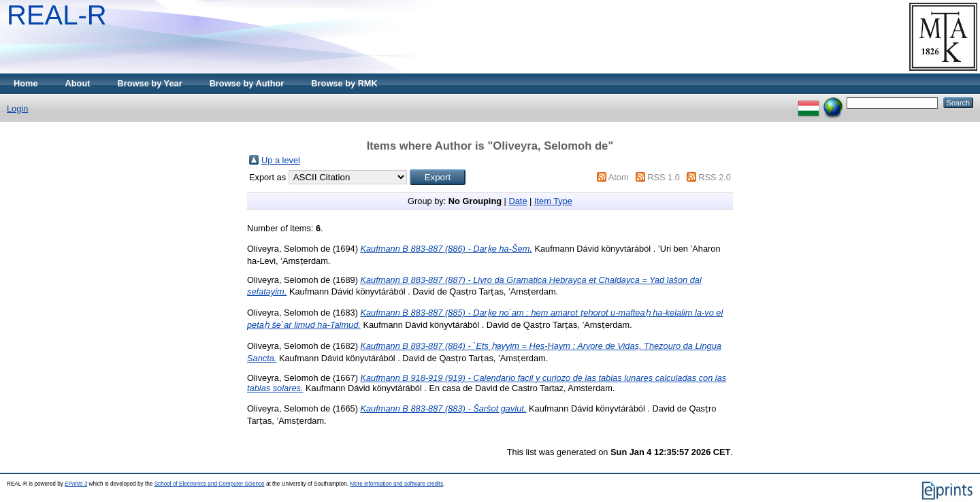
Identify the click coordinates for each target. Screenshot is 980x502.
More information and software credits (396, 484)
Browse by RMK (344, 83)
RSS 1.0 (664, 177)
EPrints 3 (76, 484)
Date (518, 201)
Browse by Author (247, 83)
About (78, 83)
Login (17, 108)
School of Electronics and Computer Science (210, 484)
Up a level (281, 160)
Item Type (553, 201)
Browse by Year (150, 83)
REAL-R (57, 15)
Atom (619, 177)
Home (26, 83)
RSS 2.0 (715, 177)
